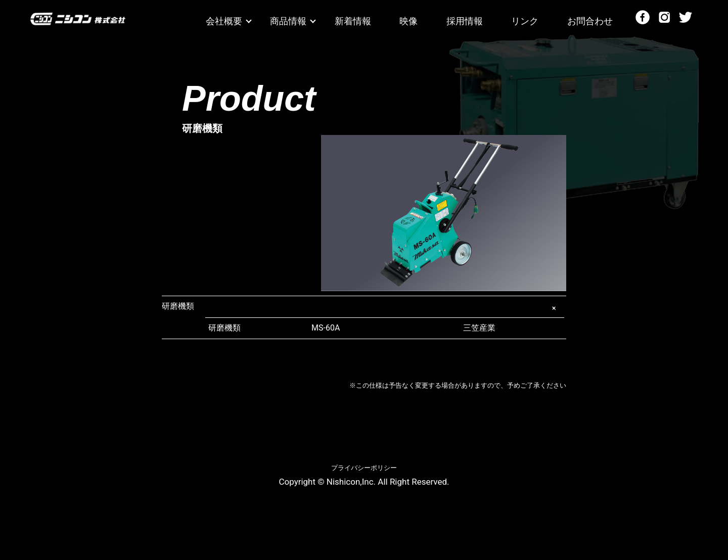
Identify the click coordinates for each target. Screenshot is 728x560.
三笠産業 (403, 328)
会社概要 (224, 21)
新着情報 (353, 21)
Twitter (686, 17)
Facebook (643, 17)
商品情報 (288, 21)
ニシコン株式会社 (78, 22)
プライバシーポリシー (364, 468)
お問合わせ (590, 21)
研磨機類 (178, 306)
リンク (525, 21)
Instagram (664, 17)
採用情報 (465, 21)
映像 (408, 21)
